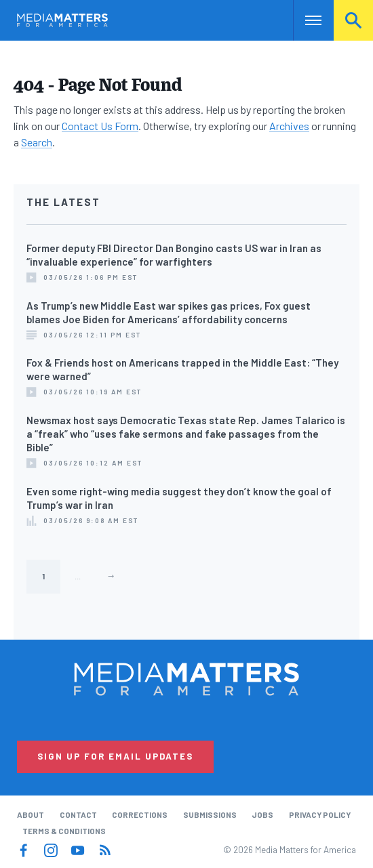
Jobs (262, 814)
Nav (303, 20)
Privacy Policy (320, 814)
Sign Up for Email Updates (115, 756)
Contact (78, 814)
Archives (289, 126)
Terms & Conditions (64, 831)
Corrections (140, 814)
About (31, 814)
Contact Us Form (100, 126)
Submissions (210, 814)
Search (353, 20)
